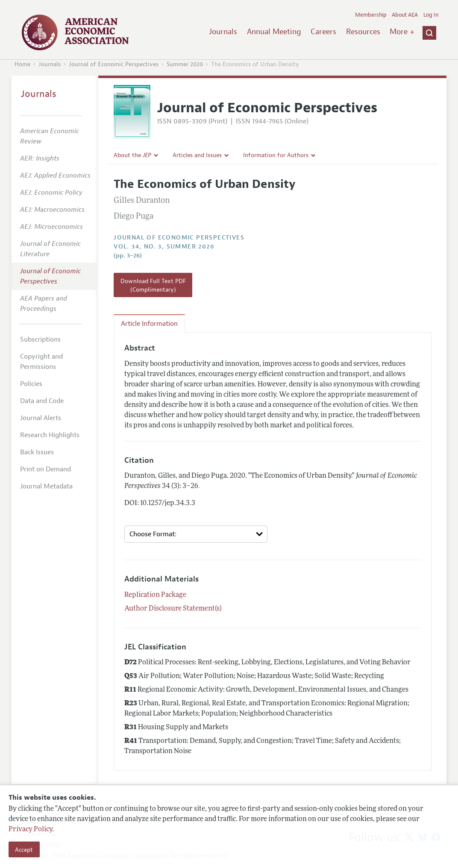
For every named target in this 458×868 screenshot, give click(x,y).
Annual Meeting (274, 32)
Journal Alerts (41, 418)
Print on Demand (46, 469)
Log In (431, 15)
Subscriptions (40, 339)
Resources (363, 32)
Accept (24, 850)
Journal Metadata (46, 486)
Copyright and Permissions (41, 362)
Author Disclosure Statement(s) (173, 609)
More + (402, 32)
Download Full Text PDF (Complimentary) (153, 285)
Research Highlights (50, 435)
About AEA (405, 15)
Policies (31, 384)
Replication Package (155, 595)
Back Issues (37, 452)
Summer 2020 (185, 64)
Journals (223, 32)
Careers (323, 32)
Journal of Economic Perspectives (114, 64)
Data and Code (42, 401)
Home (22, 64)
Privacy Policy (30, 830)
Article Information (149, 324)
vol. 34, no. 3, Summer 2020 (164, 247)
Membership (371, 15)
